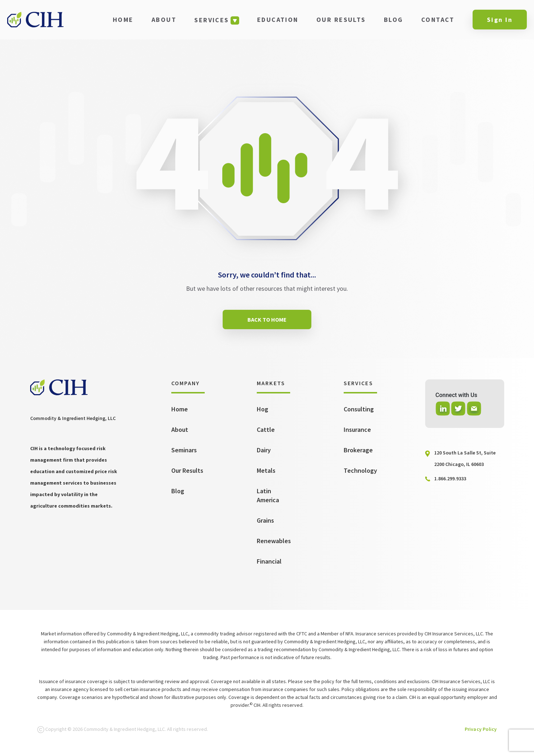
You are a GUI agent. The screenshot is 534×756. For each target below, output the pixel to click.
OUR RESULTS (341, 20)
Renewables (274, 541)
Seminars (184, 450)
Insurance (357, 430)
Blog (178, 491)
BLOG (394, 20)
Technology (360, 470)
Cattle (266, 430)
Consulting (359, 409)
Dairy (264, 450)
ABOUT (164, 20)
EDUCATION (278, 20)
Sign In (500, 20)
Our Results (187, 470)
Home (180, 409)
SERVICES (212, 20)
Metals (266, 470)
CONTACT (438, 20)
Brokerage (358, 450)
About (180, 430)
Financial (269, 561)
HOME (123, 20)
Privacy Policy (481, 729)
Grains (265, 520)
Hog (263, 409)
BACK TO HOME (267, 319)
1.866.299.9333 (450, 479)
